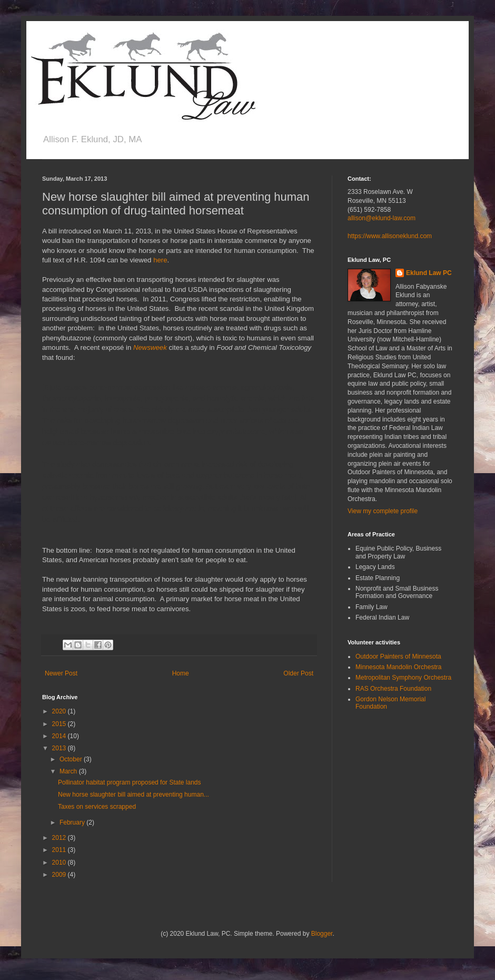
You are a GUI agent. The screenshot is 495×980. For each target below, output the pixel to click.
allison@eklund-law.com (382, 218)
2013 (60, 748)
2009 (60, 875)
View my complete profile (383, 511)
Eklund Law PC (429, 273)
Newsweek (150, 347)
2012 (60, 838)
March (69, 771)
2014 (60, 736)
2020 (60, 711)
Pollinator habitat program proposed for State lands (130, 782)
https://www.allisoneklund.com (390, 236)
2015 (60, 724)
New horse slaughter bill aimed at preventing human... (133, 795)
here (160, 260)
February (73, 822)
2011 (60, 850)
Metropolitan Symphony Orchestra (403, 678)
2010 (60, 863)
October (72, 759)
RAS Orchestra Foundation (393, 689)
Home (181, 673)
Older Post (298, 673)
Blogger (322, 934)
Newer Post (61, 673)
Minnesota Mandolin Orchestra (398, 667)
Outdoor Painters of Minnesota (398, 656)
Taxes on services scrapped (97, 807)
